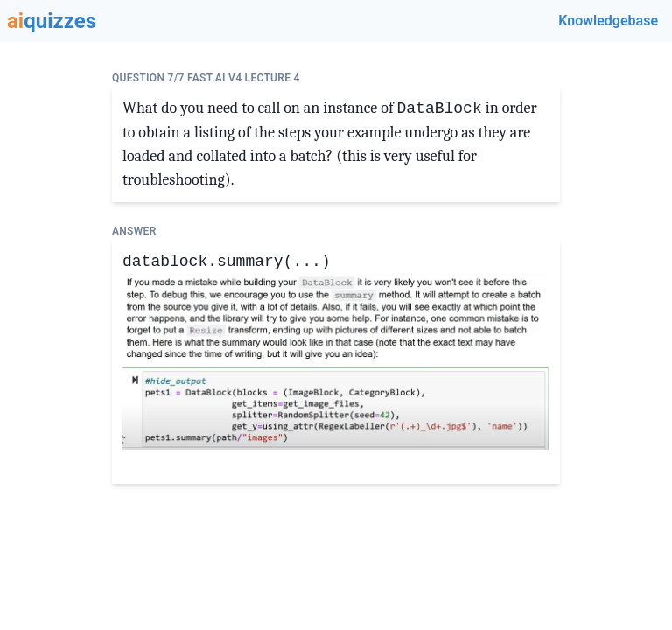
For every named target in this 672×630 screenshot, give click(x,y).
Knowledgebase (608, 21)
